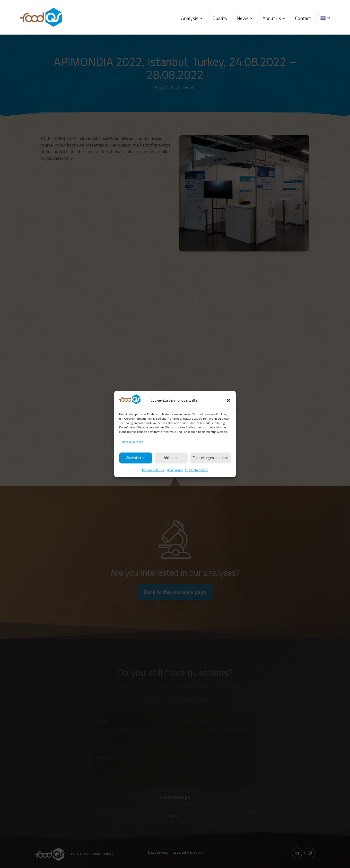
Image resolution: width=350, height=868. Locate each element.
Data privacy (175, 481)
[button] (228, 412)
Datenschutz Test (153, 481)
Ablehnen (171, 469)
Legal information (197, 481)
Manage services (132, 453)
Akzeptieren (136, 469)
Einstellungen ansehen (210, 469)
